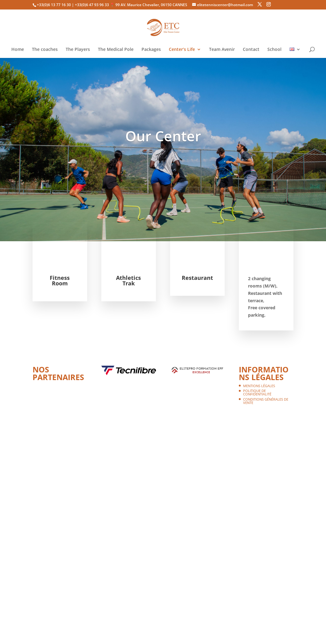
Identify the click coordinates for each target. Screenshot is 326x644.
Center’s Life (182, 50)
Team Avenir (222, 50)
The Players (78, 50)
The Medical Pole (116, 50)
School (274, 50)
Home (18, 50)
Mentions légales (259, 386)
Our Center (163, 136)
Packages (151, 50)
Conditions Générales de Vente (266, 401)
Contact (251, 50)
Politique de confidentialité (257, 392)
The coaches (45, 50)
